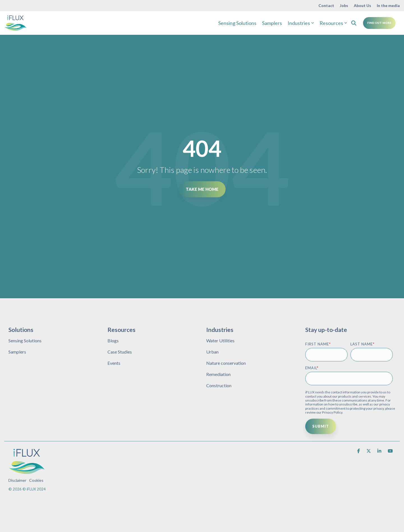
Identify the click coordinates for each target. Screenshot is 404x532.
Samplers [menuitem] (17, 352)
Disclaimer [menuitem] (17, 480)
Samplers (272, 23)
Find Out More (379, 23)
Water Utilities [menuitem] (220, 340)
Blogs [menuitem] (113, 340)
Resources (333, 23)
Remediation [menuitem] (218, 374)
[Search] (354, 23)
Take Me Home (202, 189)
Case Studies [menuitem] (120, 352)
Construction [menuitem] (219, 385)
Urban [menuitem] (212, 352)
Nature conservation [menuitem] (226, 363)
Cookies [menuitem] (36, 480)
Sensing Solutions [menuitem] (25, 340)
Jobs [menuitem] (344, 5)
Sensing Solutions (237, 23)
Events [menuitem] (114, 363)
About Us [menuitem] (362, 5)
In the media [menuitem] (388, 5)
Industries (301, 23)
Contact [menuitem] (326, 5)
